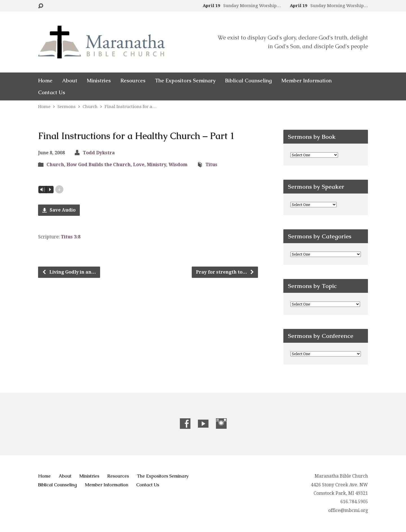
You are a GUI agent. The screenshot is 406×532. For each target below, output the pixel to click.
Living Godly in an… (69, 272)
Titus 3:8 (71, 237)
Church (90, 107)
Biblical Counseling (248, 81)
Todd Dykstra (99, 153)
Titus (211, 165)
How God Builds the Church (99, 165)
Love (139, 165)
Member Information (306, 81)
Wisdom (178, 165)
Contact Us (52, 93)
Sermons (67, 107)
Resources (133, 81)
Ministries (99, 81)
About (70, 81)
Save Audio (59, 210)
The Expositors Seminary (185, 81)
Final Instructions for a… (131, 107)
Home (45, 81)
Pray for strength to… (225, 272)
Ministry (156, 165)
